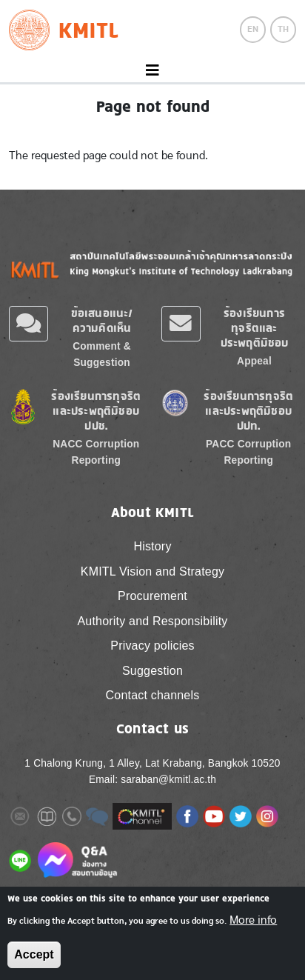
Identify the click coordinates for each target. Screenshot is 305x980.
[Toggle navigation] (152, 71)
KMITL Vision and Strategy (152, 571)
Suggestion (152, 671)
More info (253, 920)
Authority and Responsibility (152, 621)
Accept (34, 954)
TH (283, 29)
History (152, 546)
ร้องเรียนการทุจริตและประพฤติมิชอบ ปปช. (96, 411)
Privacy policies (152, 646)
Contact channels (153, 695)
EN (253, 29)
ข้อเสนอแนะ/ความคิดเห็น (102, 320)
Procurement (152, 596)
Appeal (254, 361)
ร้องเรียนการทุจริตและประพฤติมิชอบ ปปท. (248, 411)
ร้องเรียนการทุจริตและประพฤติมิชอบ (255, 328)
